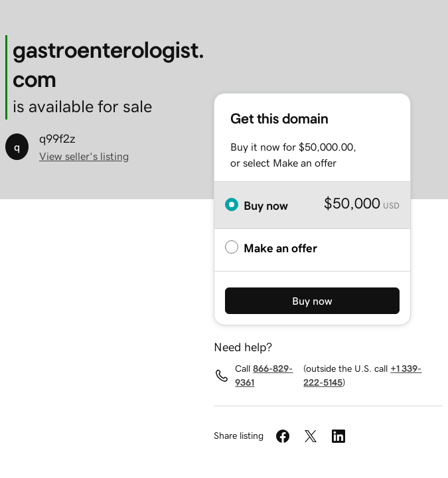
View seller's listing (84, 156)
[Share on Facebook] (283, 436)
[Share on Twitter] (311, 436)
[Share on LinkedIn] (338, 436)
